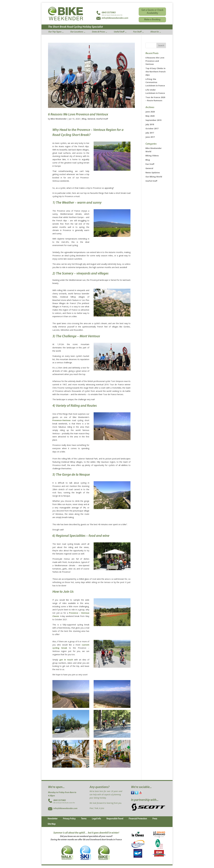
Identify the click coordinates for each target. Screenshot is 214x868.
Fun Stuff (150, 164)
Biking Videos (152, 156)
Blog (84, 119)
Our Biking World (154, 177)
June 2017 (150, 137)
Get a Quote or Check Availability (152, 12)
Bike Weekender (59, 119)
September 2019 (153, 120)
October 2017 (152, 128)
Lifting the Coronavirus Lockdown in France (155, 82)
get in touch (66, 660)
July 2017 (150, 133)
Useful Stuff (102, 119)
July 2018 (150, 124)
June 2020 (150, 112)
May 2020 (150, 116)
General (91, 119)
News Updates (153, 173)
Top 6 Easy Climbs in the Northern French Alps (156, 72)
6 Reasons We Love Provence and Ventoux (78, 115)
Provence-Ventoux (61, 420)
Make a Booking (152, 20)
